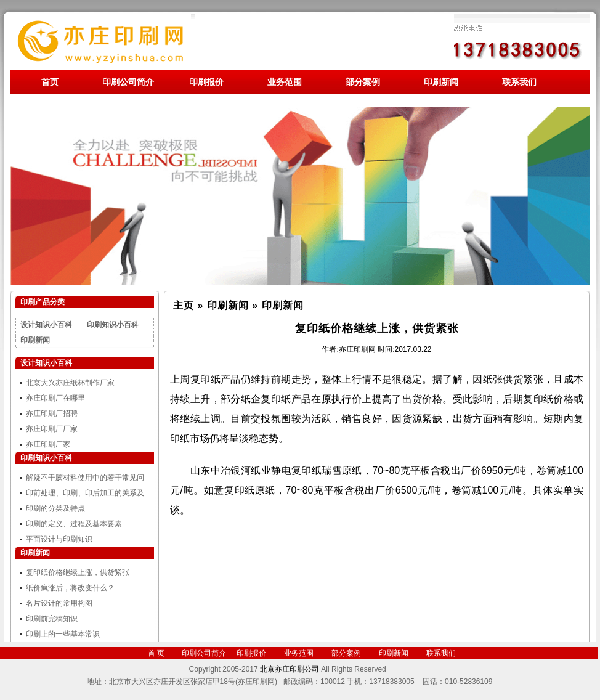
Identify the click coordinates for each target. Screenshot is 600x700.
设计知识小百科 (46, 325)
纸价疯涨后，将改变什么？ (70, 588)
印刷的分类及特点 (55, 508)
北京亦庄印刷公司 (290, 669)
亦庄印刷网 (357, 349)
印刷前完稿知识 (52, 619)
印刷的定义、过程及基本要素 (74, 524)
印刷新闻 (441, 82)
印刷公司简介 (128, 82)
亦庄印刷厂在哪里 (55, 398)
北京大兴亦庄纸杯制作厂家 (70, 383)
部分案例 (363, 82)
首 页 (156, 653)
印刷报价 (206, 82)
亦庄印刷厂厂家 (52, 429)
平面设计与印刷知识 (59, 539)
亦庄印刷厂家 (48, 444)
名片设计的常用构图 (59, 603)
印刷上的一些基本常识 (63, 634)
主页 (184, 305)
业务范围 (285, 82)
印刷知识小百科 (113, 325)
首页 (50, 82)
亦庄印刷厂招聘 (52, 413)
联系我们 (519, 82)
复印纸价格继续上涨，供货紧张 (78, 572)
